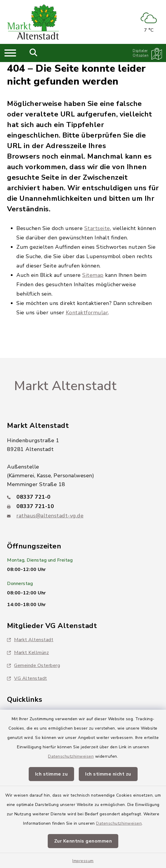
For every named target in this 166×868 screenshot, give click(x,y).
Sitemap (93, 275)
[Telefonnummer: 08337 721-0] (83, 497)
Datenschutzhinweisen (71, 756)
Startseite (97, 228)
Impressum (83, 861)
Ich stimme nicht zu (108, 774)
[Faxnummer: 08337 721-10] (83, 506)
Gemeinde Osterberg (34, 665)
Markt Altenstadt (65, 386)
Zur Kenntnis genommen (83, 841)
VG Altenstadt (27, 678)
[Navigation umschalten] (10, 53)
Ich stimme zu (52, 774)
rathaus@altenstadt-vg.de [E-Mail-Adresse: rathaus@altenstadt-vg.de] (50, 516)
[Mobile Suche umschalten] (34, 53)
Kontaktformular (87, 313)
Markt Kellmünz (28, 653)
